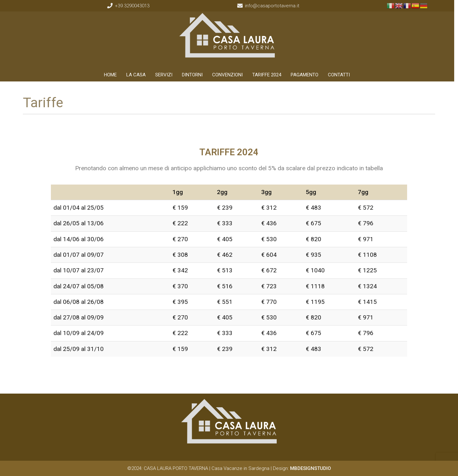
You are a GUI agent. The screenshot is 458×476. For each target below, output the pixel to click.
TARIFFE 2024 (269, 75)
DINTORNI (194, 75)
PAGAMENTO (307, 75)
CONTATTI (341, 75)
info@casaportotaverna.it (275, 6)
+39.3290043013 (133, 6)
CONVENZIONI (230, 75)
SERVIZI (166, 75)
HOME (113, 75)
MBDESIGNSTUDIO (311, 468)
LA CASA (138, 75)
